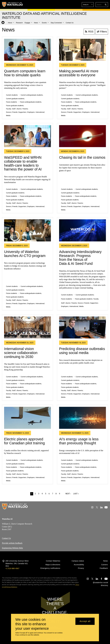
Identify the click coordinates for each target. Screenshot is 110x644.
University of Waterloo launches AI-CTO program (25, 254)
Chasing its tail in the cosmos (82, 157)
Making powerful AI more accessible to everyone (79, 73)
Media (8, 115)
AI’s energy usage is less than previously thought (79, 441)
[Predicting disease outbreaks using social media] (82, 327)
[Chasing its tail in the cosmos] (82, 136)
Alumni (19, 109)
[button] (88, 5)
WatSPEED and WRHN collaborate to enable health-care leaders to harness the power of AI (23, 163)
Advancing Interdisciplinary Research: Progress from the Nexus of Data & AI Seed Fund (80, 258)
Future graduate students (15, 106)
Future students (12, 102)
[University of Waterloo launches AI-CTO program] (27, 230)
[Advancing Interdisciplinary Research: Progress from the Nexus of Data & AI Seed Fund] (82, 230)
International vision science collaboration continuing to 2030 (21, 353)
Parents (25, 109)
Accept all (85, 621)
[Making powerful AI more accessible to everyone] (82, 50)
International (40, 112)
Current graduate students (15, 99)
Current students (12, 95)
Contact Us (6, 538)
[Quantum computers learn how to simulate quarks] (27, 50)
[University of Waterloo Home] (13, 4)
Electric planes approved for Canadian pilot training (24, 441)
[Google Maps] (73, 530)
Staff (14, 109)
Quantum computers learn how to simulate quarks (25, 73)
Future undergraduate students (31, 102)
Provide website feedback (12, 543)
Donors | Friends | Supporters (16, 112)
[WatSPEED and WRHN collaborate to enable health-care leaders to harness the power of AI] (27, 136)
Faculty (9, 109)
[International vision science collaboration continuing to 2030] (27, 327)
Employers (31, 112)
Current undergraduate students (32, 95)
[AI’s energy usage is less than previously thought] (82, 418)
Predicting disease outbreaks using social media (82, 351)
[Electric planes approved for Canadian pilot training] (27, 418)
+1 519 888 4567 (12, 568)
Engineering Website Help (12, 548)
